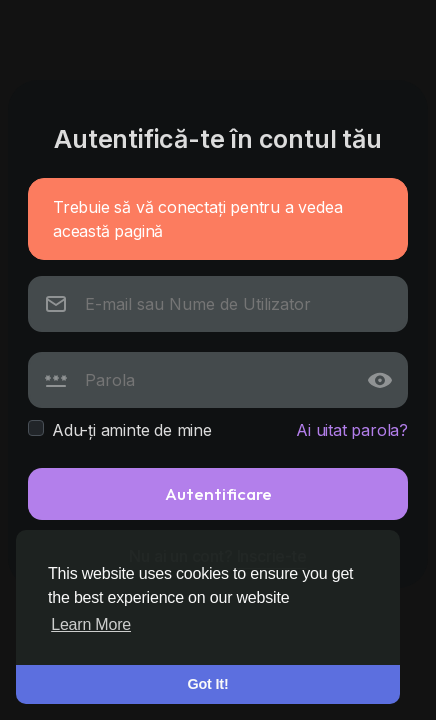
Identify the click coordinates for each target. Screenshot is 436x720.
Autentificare (218, 493)
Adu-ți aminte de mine (132, 430)
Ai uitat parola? (352, 430)
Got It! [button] (208, 684)
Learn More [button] (91, 624)
